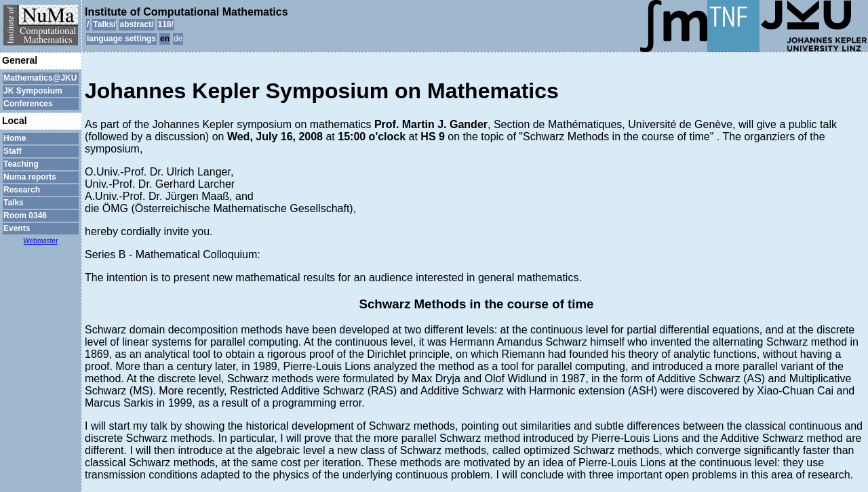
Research (22, 190)
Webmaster (41, 241)
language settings (121, 39)
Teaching (21, 164)
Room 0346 (25, 216)
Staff (13, 151)
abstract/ (136, 24)
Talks (14, 203)
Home (15, 138)
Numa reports (30, 177)
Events (17, 228)
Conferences (28, 104)
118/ (166, 24)
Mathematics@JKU (40, 78)
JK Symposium (33, 91)
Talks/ (104, 24)
